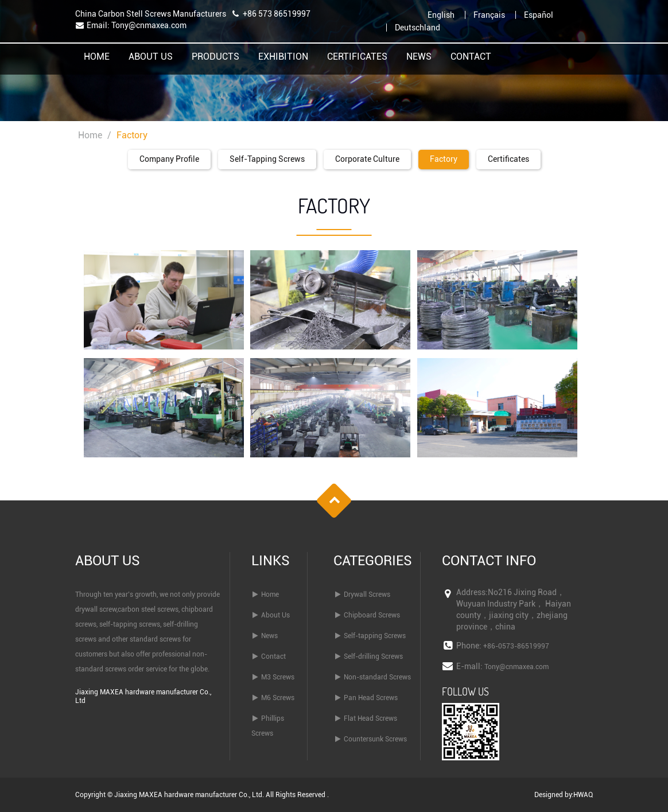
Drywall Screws (367, 595)
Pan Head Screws (371, 698)
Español (539, 15)
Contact (471, 57)
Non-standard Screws (377, 677)
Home (97, 57)
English (441, 15)
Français (489, 15)
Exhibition (283, 57)
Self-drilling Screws (373, 656)
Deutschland (417, 28)
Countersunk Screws (375, 739)
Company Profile (169, 159)
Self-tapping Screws (375, 636)
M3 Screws (278, 677)
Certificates (357, 57)
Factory (444, 159)
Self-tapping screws (267, 159)
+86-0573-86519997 (516, 646)
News (419, 57)
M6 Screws (278, 698)
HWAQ (583, 795)
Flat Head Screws (370, 718)
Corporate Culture (367, 159)
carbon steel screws (148, 609)
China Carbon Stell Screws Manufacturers (151, 14)
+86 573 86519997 (277, 14)
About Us (151, 57)
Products (215, 57)
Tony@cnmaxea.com (149, 25)
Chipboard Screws (372, 615)
